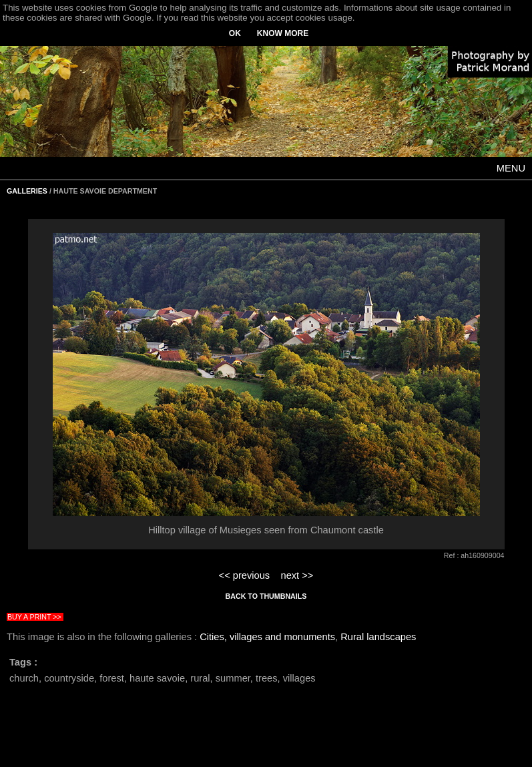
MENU (511, 168)
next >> (297, 575)
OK (235, 33)
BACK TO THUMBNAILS (266, 596)
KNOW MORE (283, 33)
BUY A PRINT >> (34, 617)
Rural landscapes (378, 637)
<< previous (245, 575)
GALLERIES (27, 191)
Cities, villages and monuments (267, 637)
